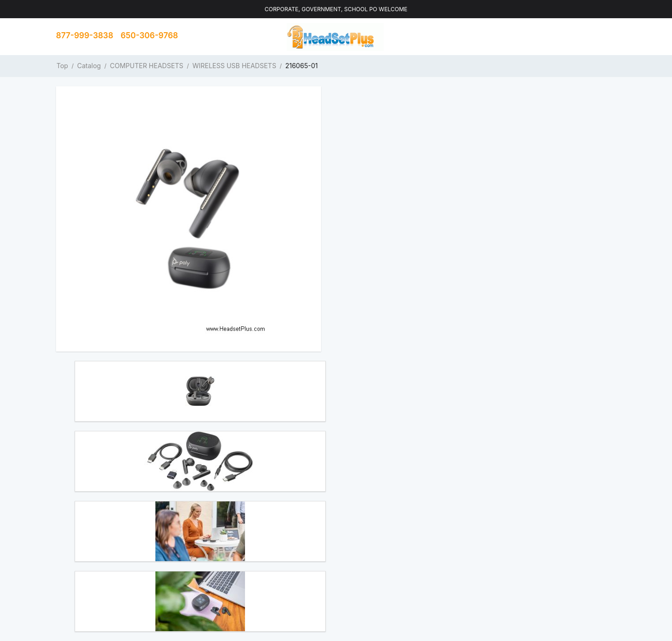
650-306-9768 (150, 35)
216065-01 (301, 66)
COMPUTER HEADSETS (147, 66)
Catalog (89, 66)
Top (62, 66)
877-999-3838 (85, 35)
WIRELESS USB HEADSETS (234, 66)
